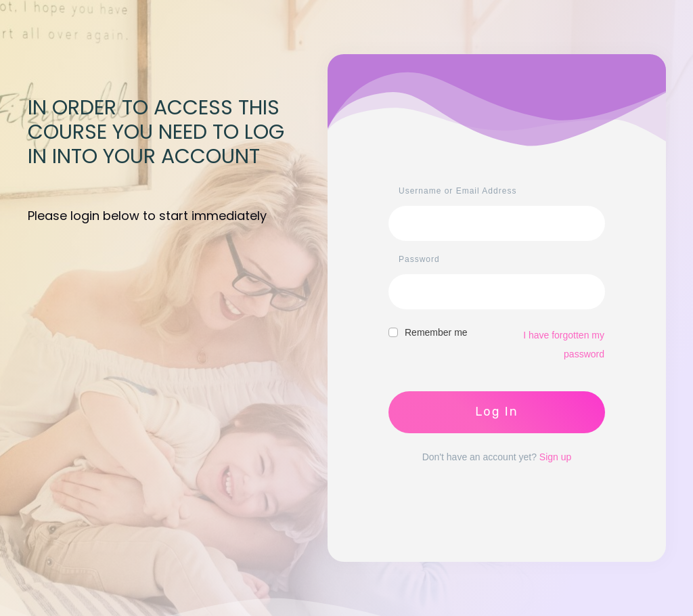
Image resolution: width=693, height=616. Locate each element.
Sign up (555, 457)
